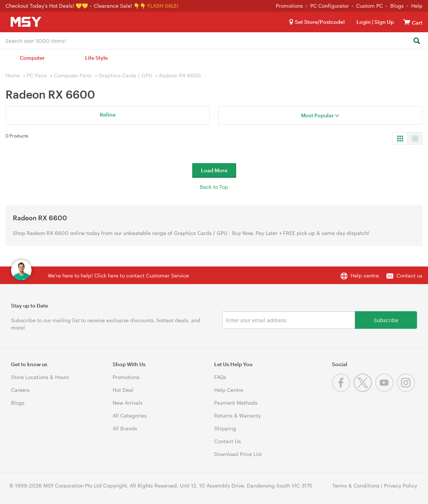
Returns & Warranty (237, 415)
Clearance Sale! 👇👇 (120, 6)
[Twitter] (364, 390)
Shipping (225, 428)
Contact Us (228, 441)
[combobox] (214, 40)
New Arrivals (128, 403)
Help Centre (229, 390)
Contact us (409, 275)
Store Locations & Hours (40, 377)
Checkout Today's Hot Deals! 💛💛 (47, 6)
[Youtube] (386, 390)
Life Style (96, 58)
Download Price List (238, 454)
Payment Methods (236, 403)
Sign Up (384, 22)
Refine (108, 115)
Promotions (289, 6)
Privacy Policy (400, 485)
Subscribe (386, 320)
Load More (214, 170)
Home (13, 75)
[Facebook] (343, 390)
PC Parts (37, 75)
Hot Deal (123, 390)
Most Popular (320, 115)
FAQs (220, 377)
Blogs (397, 6)
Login (364, 22)
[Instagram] (407, 390)
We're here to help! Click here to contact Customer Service (118, 275)
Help (417, 6)
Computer (32, 58)
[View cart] (407, 22)
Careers (20, 390)
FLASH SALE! (163, 6)
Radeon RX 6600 (180, 75)
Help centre (365, 275)
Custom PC (370, 6)
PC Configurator (330, 6)
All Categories (130, 415)
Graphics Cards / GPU (125, 75)
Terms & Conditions (356, 485)
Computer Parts (73, 75)
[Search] (416, 41)
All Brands (125, 428)
